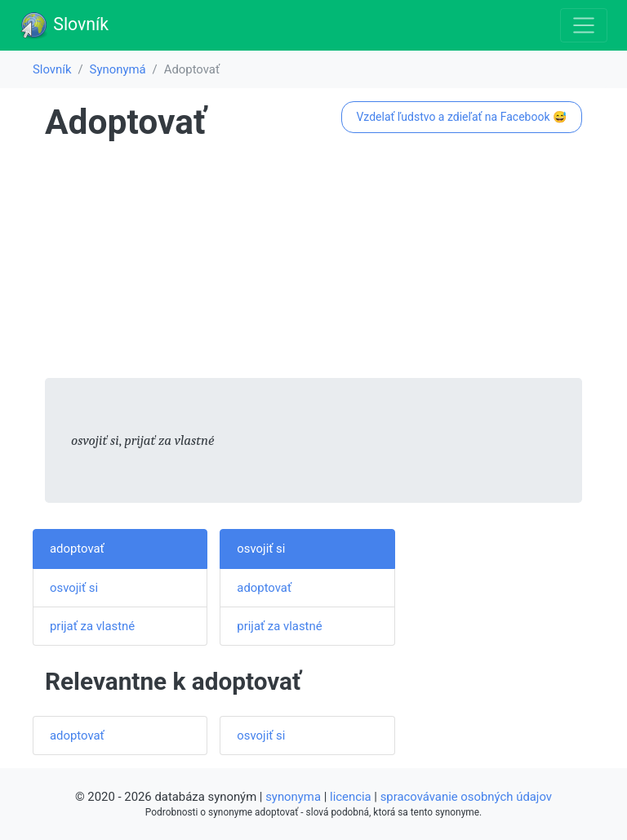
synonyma (293, 797)
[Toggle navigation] (584, 25)
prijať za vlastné (92, 626)
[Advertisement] (313, 264)
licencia (351, 797)
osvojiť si (74, 588)
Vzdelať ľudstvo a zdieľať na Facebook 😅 (461, 117)
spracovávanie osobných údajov (466, 797)
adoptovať (77, 549)
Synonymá (118, 69)
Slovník (64, 25)
